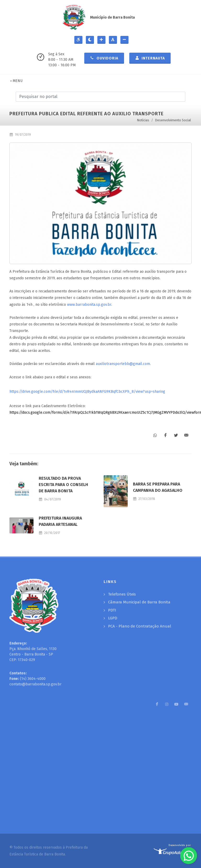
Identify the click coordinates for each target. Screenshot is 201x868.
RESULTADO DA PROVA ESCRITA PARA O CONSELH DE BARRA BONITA (63, 485)
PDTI (112, 610)
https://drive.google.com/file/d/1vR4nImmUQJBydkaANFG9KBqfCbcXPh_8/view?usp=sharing (87, 392)
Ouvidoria (104, 58)
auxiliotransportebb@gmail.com (123, 364)
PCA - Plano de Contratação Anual (140, 626)
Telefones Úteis (122, 594)
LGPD (113, 618)
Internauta (150, 58)
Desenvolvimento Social (173, 120)
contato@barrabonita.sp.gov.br (35, 684)
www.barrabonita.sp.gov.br (89, 305)
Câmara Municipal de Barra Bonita (139, 602)
